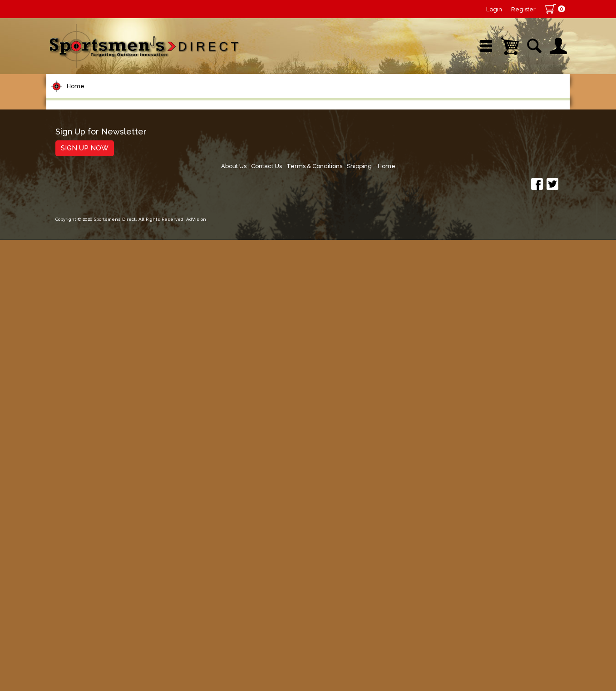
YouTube (528, 97)
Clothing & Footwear (96, 473)
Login (494, 9)
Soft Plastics (80, 326)
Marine (69, 490)
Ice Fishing (76, 386)
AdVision (196, 675)
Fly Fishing (76, 421)
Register (523, 9)
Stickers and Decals (94, 542)
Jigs (63, 344)
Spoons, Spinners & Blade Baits (105, 365)
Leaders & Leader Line (101, 223)
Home (76, 127)
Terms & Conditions (476, 618)
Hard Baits (76, 309)
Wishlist (448, 97)
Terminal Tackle (86, 257)
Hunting (71, 507)
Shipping (524, 618)
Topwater (74, 292)
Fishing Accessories (94, 576)
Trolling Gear (81, 559)
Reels (67, 171)
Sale (375, 97)
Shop (81, 97)
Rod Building (80, 206)
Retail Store (305, 97)
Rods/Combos (84, 188)
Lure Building (81, 275)
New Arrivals (155, 97)
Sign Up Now (85, 631)
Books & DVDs (83, 524)
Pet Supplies (80, 154)
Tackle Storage (85, 455)
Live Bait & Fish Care (96, 438)
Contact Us (426, 618)
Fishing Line (79, 240)
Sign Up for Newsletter (101, 614)
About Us (391, 618)
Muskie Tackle (83, 404)
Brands (231, 97)
